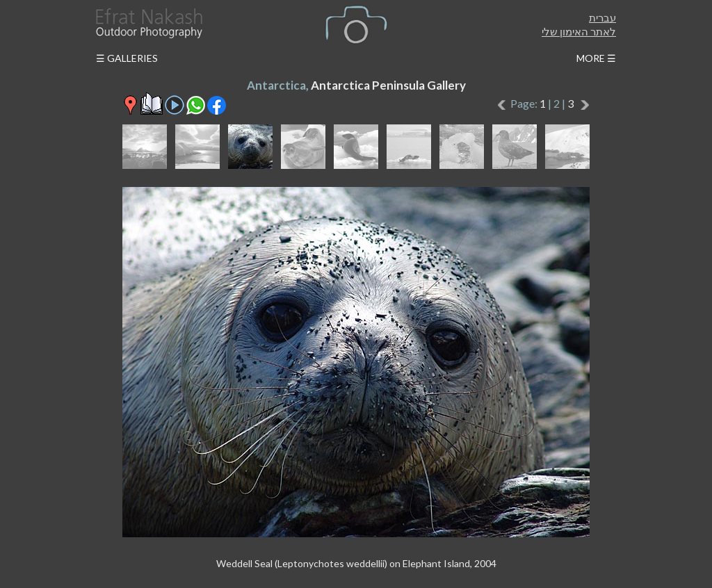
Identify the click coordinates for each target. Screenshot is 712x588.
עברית (602, 17)
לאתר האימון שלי (579, 31)
